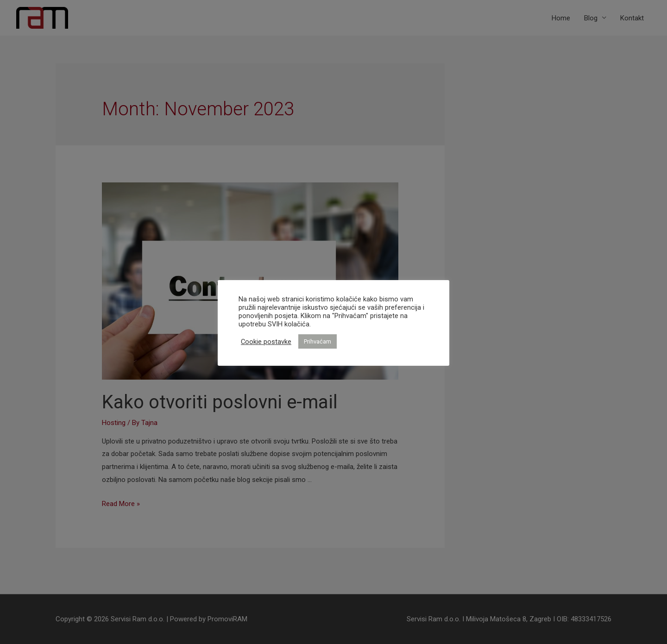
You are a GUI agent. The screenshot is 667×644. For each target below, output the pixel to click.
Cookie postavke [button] (266, 342)
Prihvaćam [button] (318, 341)
